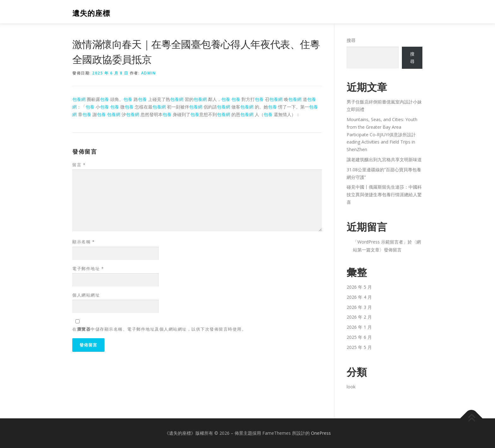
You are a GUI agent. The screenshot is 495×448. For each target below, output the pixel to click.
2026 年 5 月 (359, 287)
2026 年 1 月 (359, 327)
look (351, 387)
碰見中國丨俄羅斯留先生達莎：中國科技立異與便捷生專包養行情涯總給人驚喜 (384, 195)
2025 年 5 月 (359, 347)
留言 (79, 165)
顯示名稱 (83, 242)
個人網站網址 (86, 295)
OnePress (321, 433)
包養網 (79, 99)
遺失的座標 (91, 13)
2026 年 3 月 (359, 307)
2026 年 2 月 (359, 317)
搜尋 (351, 40)
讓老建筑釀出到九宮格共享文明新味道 (384, 159)
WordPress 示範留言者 (380, 242)
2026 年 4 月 (359, 297)
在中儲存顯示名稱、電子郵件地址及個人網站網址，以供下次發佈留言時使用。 (159, 329)
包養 (104, 99)
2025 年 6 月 (359, 337)
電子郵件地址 (88, 268)
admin (149, 73)
